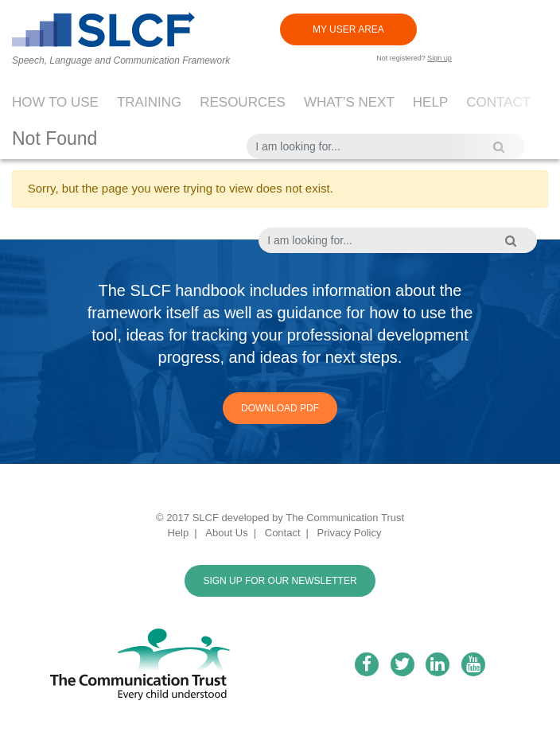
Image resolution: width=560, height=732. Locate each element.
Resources (243, 102)
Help (430, 102)
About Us (226, 533)
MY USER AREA (348, 29)
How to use (55, 102)
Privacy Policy (350, 533)
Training (149, 102)
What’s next (349, 102)
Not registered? (414, 58)
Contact (498, 102)
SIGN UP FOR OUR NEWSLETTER (280, 581)
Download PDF (280, 408)
